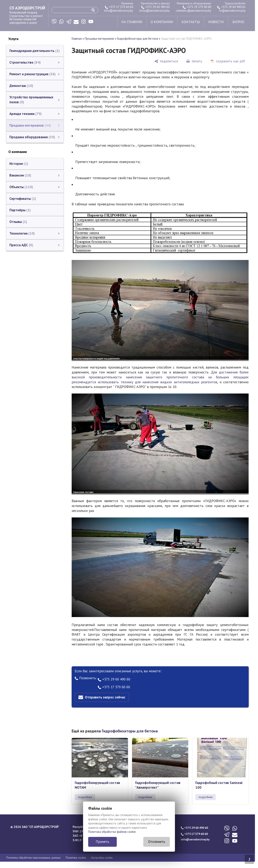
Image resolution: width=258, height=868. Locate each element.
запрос (238, 22)
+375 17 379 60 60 (119, 7)
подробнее (85, 797)
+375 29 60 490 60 (155, 7)
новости (216, 22)
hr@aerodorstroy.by (232, 11)
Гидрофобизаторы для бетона (137, 39)
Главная (77, 39)
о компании (162, 22)
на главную (132, 22)
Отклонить (157, 842)
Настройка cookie (102, 858)
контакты (191, 22)
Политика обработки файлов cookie (112, 832)
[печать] (194, 61)
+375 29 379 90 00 (197, 7)
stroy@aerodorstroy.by (154, 11)
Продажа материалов (99, 39)
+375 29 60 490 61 (231, 7)
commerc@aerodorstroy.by (193, 11)
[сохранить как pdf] (228, 61)
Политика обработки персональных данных (33, 858)
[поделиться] (166, 61)
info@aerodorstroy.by (119, 11)
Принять (102, 842)
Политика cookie (76, 858)
